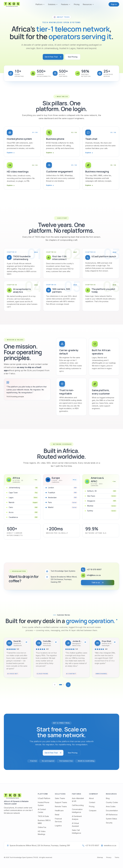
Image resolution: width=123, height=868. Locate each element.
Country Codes (112, 802)
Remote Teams (61, 806)
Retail (57, 815)
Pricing (77, 4)
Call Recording (78, 805)
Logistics (58, 826)
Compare (93, 811)
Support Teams (61, 802)
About (91, 798)
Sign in (114, 4)
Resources (88, 4)
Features (66, 4)
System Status (111, 819)
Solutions (53, 4)
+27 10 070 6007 (91, 845)
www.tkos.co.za (109, 845)
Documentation (112, 811)
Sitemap (100, 857)
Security (109, 823)
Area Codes (111, 806)
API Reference (112, 815)
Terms (117, 857)
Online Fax (42, 827)
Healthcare (59, 811)
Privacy (109, 857)
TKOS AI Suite (43, 816)
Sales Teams (60, 798)
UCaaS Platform (44, 798)
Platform (40, 4)
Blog (108, 798)
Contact (92, 802)
